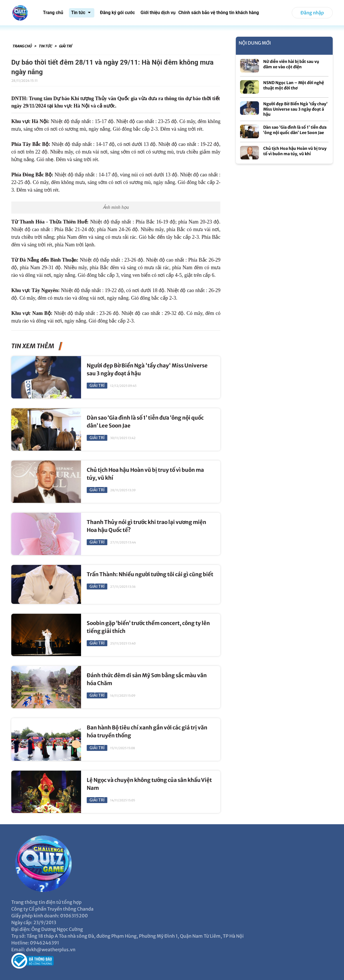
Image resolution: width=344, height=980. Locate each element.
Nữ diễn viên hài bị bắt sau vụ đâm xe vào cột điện (291, 64)
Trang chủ (22, 46)
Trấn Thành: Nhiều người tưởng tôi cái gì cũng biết (150, 574)
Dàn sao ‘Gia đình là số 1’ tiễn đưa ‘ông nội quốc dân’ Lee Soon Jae (295, 130)
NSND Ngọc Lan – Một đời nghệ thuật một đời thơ (294, 85)
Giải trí (65, 46)
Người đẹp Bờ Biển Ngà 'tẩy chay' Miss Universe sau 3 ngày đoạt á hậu (295, 109)
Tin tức (45, 46)
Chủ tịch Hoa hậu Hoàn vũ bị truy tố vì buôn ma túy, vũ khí (295, 151)
